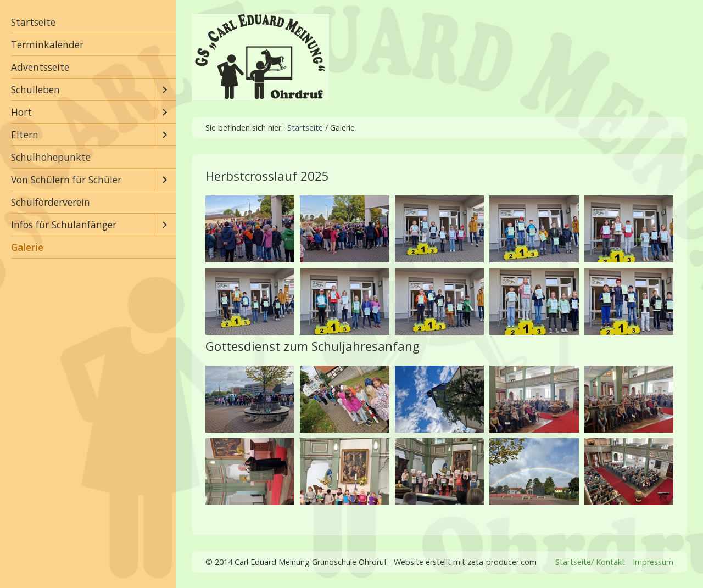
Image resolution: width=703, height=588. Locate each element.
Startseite (33, 22)
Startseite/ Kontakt (590, 562)
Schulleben (35, 89)
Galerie (27, 247)
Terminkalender (47, 44)
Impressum (653, 562)
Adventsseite (40, 67)
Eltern (25, 135)
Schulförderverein (51, 202)
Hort (21, 112)
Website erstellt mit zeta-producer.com (465, 562)
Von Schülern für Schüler (66, 180)
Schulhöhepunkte (51, 157)
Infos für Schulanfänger (64, 225)
